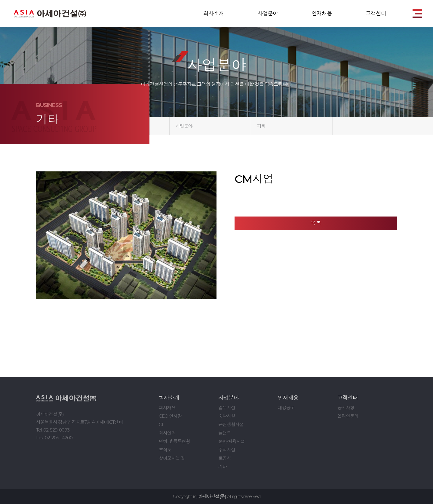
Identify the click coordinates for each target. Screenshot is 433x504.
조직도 (165, 450)
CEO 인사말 (170, 416)
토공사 (225, 458)
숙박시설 (227, 416)
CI (161, 424)
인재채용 (322, 14)
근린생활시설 (231, 424)
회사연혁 (167, 433)
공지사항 (346, 408)
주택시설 (227, 450)
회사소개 (213, 14)
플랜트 (225, 433)
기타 (261, 126)
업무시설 (227, 408)
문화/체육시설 (232, 441)
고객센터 (376, 14)
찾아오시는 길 (172, 458)
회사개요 (167, 408)
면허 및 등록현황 (174, 441)
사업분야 (268, 14)
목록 (316, 223)
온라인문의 (348, 416)
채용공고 (286, 408)
